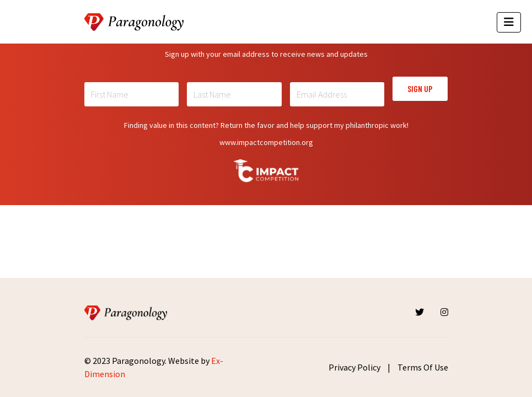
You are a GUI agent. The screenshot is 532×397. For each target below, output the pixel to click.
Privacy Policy (354, 367)
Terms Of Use (423, 367)
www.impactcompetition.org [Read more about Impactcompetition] (266, 142)
